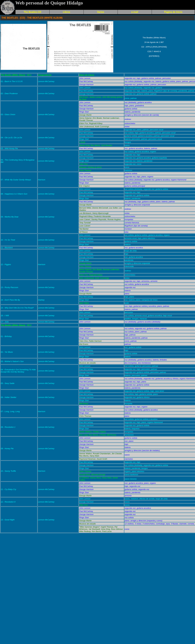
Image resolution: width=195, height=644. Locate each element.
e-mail (135, 12)
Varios (101, 12)
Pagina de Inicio (173, 12)
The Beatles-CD (32, 12)
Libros (67, 12)
